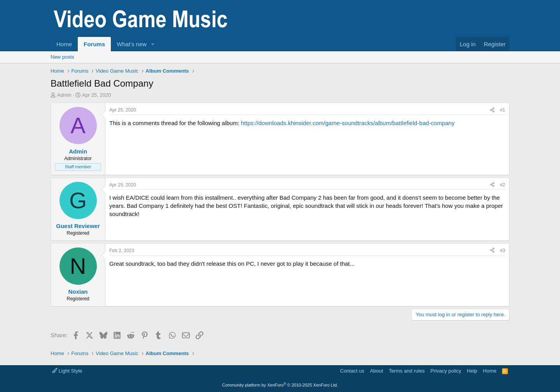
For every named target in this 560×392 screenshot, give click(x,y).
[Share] (492, 110)
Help (472, 371)
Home (64, 44)
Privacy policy (446, 371)
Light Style (67, 371)
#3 (503, 251)
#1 (503, 110)
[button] (153, 44)
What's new (132, 44)
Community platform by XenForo (280, 385)
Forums (94, 44)
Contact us (352, 371)
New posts (62, 57)
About (376, 371)
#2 (503, 185)
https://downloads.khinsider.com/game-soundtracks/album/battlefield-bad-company (347, 123)
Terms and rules (407, 371)
